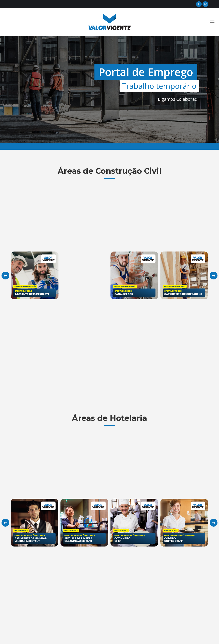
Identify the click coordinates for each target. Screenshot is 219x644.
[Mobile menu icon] (212, 22)
